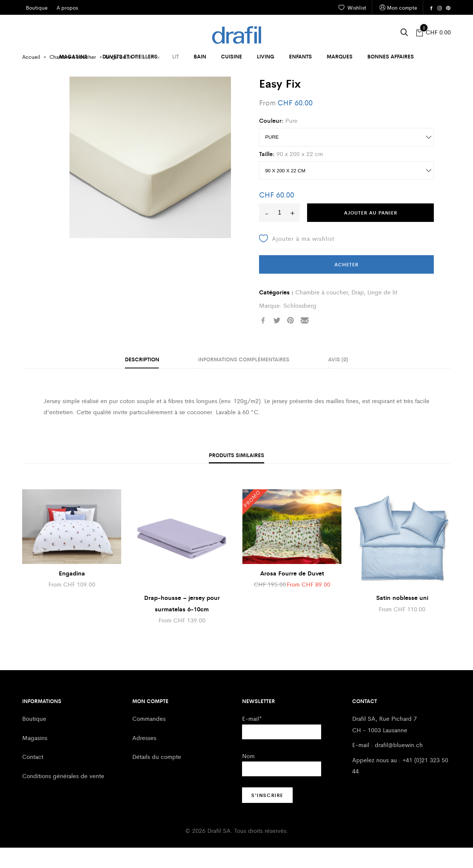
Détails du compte (157, 777)
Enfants (300, 56)
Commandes (149, 739)
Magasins (73, 56)
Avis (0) (338, 379)
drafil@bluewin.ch (399, 765)
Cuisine (232, 56)
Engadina (72, 593)
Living (266, 56)
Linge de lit (119, 77)
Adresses (144, 758)
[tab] (142, 380)
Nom (248, 776)
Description (142, 379)
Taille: (267, 174)
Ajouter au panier (371, 233)
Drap (358, 312)
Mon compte (397, 8)
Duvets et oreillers (130, 56)
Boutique (34, 739)
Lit (176, 56)
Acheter (346, 285)
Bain (200, 56)
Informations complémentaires (244, 379)
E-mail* (252, 739)
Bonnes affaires (391, 56)
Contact (33, 777)
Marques (340, 56)
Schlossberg (300, 326)
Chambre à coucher (73, 77)
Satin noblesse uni (402, 618)
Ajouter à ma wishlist (297, 259)
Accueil (31, 77)
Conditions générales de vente (63, 796)
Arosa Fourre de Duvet (292, 593)
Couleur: (271, 141)
